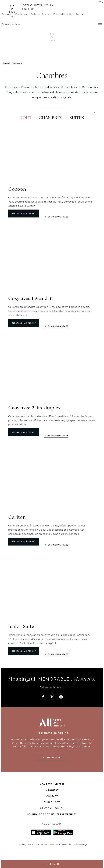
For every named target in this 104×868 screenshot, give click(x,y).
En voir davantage (58, 217)
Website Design (81, 844)
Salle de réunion (40, 14)
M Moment (52, 790)
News (80, 14)
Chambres (21, 14)
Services (6, 14)
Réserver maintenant (24, 214)
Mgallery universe (52, 784)
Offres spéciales (11, 24)
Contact (52, 796)
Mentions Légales (52, 808)
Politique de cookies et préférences (52, 814)
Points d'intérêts (63, 14)
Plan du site (52, 802)
